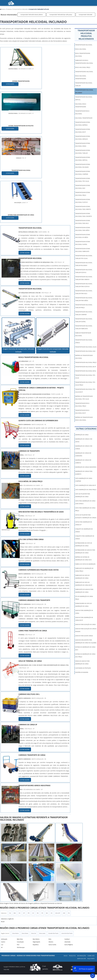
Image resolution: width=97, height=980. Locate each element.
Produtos (17, 10)
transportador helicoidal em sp (86, 367)
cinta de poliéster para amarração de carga (83, 495)
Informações (32, 10)
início (5, 10)
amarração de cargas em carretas (83, 461)
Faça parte (72, 10)
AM (64, 825)
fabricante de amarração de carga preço (84, 570)
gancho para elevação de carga (85, 624)
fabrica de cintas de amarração (85, 564)
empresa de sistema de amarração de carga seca (83, 558)
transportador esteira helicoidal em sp (83, 131)
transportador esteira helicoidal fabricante (83, 250)
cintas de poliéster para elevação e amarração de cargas (86, 516)
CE (51, 825)
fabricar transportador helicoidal (83, 334)
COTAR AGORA (10, 84)
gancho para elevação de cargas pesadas (86, 630)
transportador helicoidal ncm (85, 351)
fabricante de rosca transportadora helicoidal (84, 62)
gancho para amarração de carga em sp (84, 619)
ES (19, 825)
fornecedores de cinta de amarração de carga (83, 605)
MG (15, 825)
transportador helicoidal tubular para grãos (84, 299)
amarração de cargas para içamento (84, 473)
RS (38, 825)
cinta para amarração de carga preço (85, 509)
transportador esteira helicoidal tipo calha (83, 180)
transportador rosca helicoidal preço (82, 405)
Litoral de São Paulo (67, 846)
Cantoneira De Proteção (83, 668)
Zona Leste (42, 846)
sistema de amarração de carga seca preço (85, 655)
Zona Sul (34, 846)
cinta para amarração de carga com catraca (85, 502)
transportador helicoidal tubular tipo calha (84, 257)
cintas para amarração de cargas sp (84, 523)
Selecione (4, 825)
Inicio (66, 868)
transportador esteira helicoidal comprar (83, 173)
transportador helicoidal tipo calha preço (61, 15)
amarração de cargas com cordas (84, 447)
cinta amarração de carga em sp (86, 485)
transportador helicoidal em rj (85, 371)
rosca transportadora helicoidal (83, 55)
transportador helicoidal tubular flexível (84, 320)
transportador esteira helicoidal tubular (83, 152)
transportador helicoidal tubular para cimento (84, 278)
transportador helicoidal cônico (84, 341)
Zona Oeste (25, 846)
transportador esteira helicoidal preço (83, 194)
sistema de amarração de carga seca (85, 648)
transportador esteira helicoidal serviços (83, 138)
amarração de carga (82, 435)
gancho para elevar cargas (84, 636)
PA (69, 825)
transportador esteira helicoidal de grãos (83, 236)
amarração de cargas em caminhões (83, 454)
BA (47, 825)
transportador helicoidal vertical (84, 98)
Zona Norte (15, 846)
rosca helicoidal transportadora (81, 77)
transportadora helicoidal (84, 72)
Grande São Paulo (53, 846)
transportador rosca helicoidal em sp (82, 412)
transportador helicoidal (85, 15)
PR (29, 825)
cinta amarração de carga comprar (84, 480)
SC (33, 825)
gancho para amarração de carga (84, 612)
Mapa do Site (82, 871)
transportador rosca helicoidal (82, 112)
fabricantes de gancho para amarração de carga (84, 591)
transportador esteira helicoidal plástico (83, 201)
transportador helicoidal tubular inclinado (84, 264)
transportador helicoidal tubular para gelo (84, 292)
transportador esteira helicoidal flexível (83, 243)
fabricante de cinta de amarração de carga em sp (84, 584)
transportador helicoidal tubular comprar (84, 313)
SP (24, 825)
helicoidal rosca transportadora (81, 105)
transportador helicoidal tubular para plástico (84, 285)
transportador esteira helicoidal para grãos (83, 229)
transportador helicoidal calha (86, 347)
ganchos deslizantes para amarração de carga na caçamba (86, 641)
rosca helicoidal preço (83, 67)
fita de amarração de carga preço (84, 598)
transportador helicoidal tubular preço (84, 306)
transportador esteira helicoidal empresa (83, 124)
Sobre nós (48, 10)
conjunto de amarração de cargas (84, 530)
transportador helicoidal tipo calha (85, 377)
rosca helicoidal (81, 49)
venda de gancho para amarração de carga (82, 662)
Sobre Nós (91, 868)
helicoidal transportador (84, 118)
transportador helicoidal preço (86, 362)
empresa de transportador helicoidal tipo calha (84, 398)
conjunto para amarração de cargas (85, 537)
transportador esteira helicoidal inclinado (83, 166)
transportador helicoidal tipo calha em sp (85, 391)
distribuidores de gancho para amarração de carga (85, 551)
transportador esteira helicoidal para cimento (83, 208)
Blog (60, 10)
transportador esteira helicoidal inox (83, 187)
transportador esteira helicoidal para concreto (83, 215)
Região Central (5, 846)
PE (42, 825)
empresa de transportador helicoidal (84, 357)
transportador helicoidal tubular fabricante (84, 327)
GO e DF (58, 825)
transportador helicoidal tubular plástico (32, 15)
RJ (10, 825)
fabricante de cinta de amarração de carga (82, 577)
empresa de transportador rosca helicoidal (84, 419)
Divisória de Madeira (82, 672)
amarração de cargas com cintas (84, 440)
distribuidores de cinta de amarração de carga (84, 544)
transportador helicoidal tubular (84, 84)
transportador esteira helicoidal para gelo (83, 222)
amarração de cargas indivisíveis (86, 467)
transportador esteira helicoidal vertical (83, 159)
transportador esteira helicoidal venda (83, 145)
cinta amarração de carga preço (86, 490)
